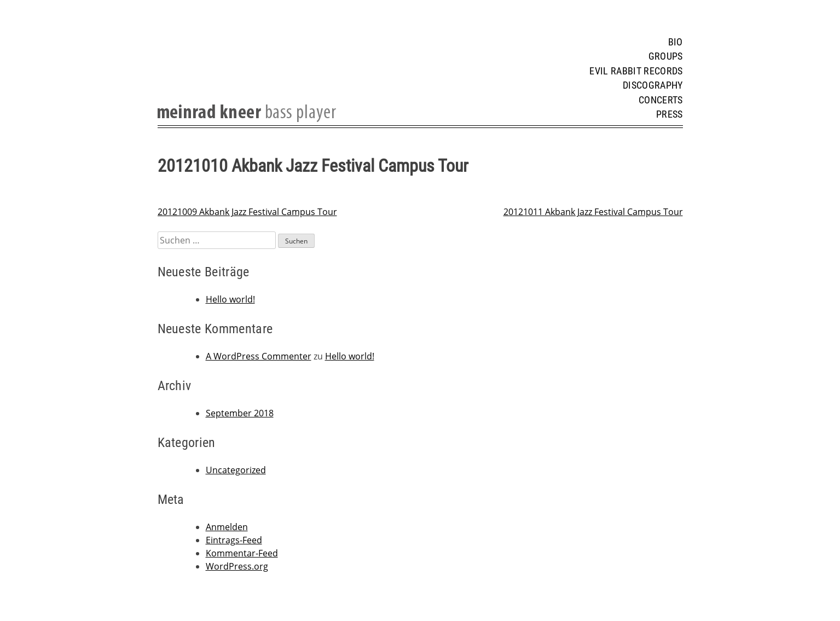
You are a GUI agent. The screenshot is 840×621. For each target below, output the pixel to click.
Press (670, 114)
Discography (653, 85)
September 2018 (240, 413)
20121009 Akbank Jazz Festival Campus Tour (247, 212)
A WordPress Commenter (259, 356)
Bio (676, 42)
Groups (666, 56)
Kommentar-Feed (242, 553)
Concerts (661, 100)
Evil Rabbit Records (636, 71)
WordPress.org (237, 566)
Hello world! (230, 299)
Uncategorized (236, 470)
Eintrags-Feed (234, 540)
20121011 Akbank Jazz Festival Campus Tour (593, 212)
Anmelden (227, 527)
